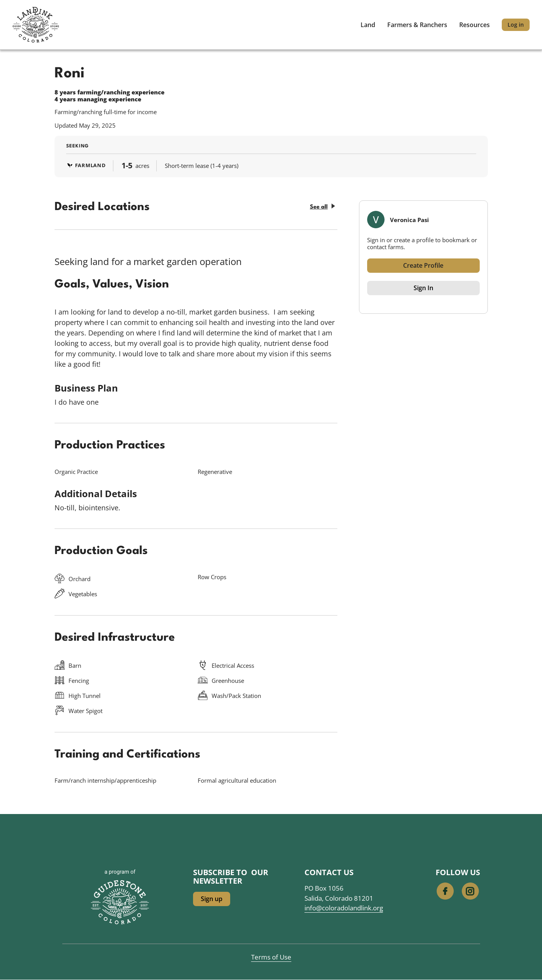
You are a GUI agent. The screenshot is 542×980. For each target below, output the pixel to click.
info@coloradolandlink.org (344, 908)
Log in (516, 25)
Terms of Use (271, 957)
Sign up (212, 899)
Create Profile (423, 265)
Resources (474, 25)
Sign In (423, 288)
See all (322, 207)
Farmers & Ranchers (417, 25)
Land (368, 25)
